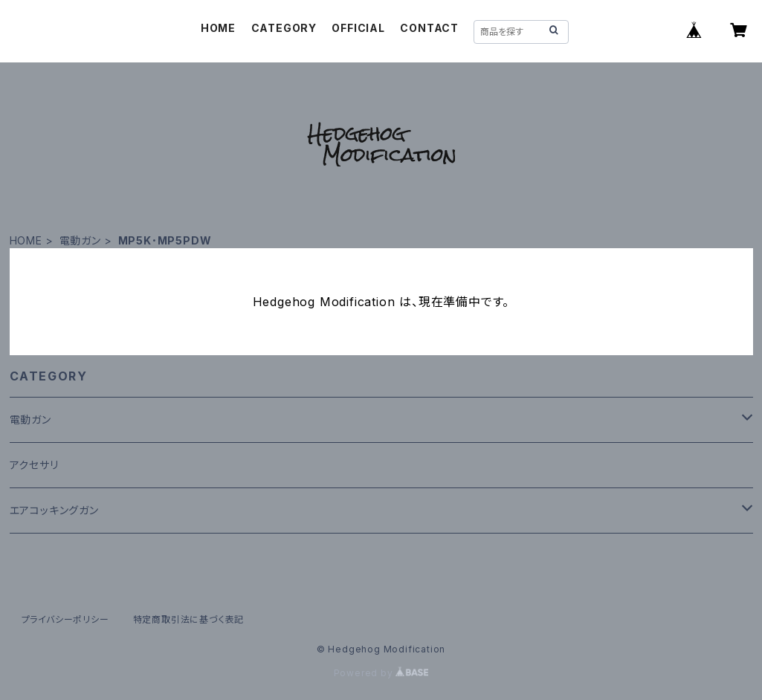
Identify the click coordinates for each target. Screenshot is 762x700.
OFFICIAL (358, 28)
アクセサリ (34, 465)
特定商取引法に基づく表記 (189, 619)
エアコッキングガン (54, 510)
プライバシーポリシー (65, 619)
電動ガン (80, 240)
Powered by (381, 673)
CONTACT (429, 28)
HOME (218, 28)
